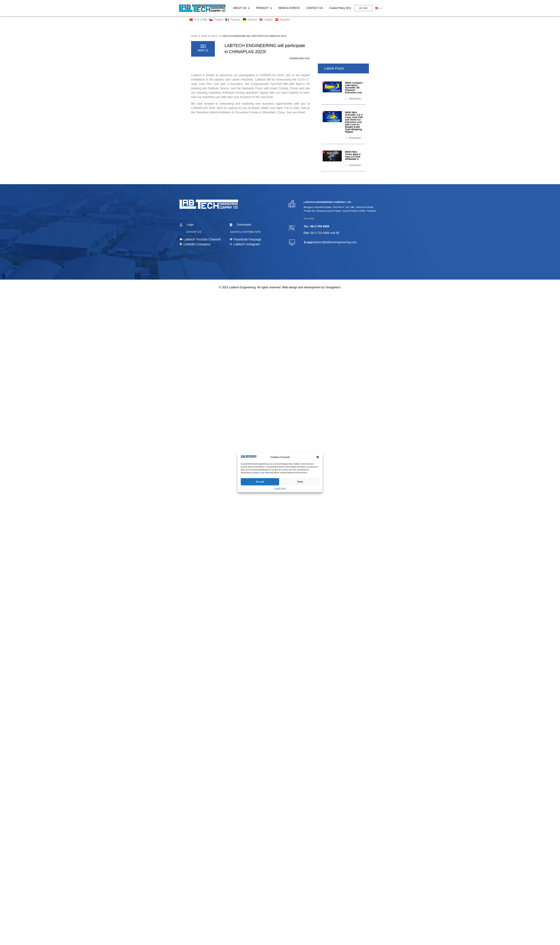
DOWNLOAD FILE (300, 58)
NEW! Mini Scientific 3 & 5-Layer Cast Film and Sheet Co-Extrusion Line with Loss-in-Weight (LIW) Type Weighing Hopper (354, 122)
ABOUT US (241, 8)
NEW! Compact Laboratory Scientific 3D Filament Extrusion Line (354, 88)
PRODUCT (264, 8)
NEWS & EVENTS (289, 8)
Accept (260, 482)
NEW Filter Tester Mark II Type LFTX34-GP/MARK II (353, 155)
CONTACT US (315, 8)
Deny (300, 482)
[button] (318, 457)
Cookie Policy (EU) (340, 8)
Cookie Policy (280, 488)
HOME (194, 36)
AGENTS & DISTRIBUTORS (245, 232)
